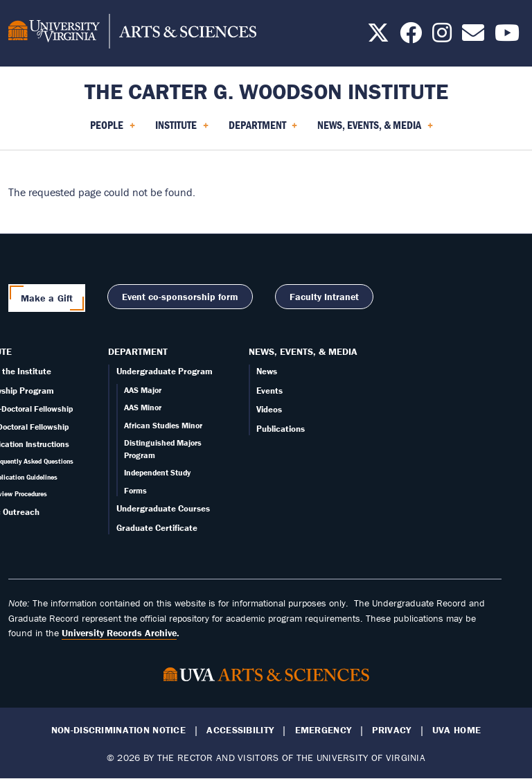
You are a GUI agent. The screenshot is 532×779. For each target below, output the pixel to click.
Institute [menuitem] (182, 130)
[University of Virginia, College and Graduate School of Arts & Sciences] (132, 33)
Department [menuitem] (263, 130)
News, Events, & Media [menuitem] (375, 130)
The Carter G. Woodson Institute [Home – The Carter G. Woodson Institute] (266, 91)
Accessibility (240, 730)
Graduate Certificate (157, 528)
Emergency (323, 730)
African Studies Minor (163, 425)
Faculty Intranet (324, 297)
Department (138, 351)
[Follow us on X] (378, 37)
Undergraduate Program (165, 371)
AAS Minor (143, 407)
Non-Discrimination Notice (118, 730)
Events (269, 391)
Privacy (391, 730)
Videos (269, 409)
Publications (281, 429)
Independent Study (157, 472)
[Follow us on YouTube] (507, 37)
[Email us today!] (473, 37)
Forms (135, 490)
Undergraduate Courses (163, 508)
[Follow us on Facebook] (411, 37)
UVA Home (456, 730)
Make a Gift (47, 298)
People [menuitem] (113, 130)
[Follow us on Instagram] (442, 37)
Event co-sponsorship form (180, 297)
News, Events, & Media (303, 351)
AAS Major (143, 390)
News (267, 371)
